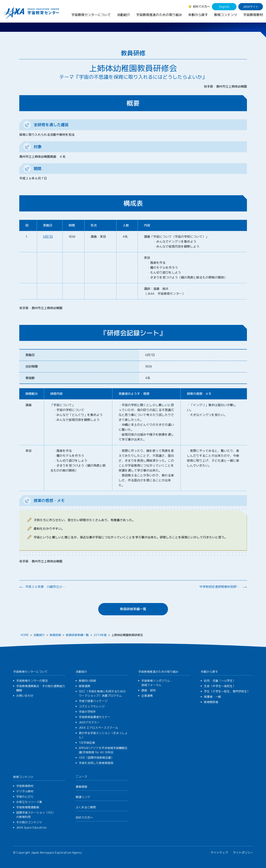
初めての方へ (201, 6)
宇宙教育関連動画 (28, 807)
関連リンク (83, 797)
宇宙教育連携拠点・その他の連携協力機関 (41, 688)
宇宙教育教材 (253, 15)
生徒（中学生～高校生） (220, 686)
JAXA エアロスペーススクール (98, 728)
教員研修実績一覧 (133, 609)
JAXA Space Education (31, 827)
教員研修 (55, 635)
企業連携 (147, 696)
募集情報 (81, 787)
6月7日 (48, 237)
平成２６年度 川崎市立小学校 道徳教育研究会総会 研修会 (46, 587)
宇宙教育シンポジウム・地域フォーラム (157, 683)
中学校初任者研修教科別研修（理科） (220, 587)
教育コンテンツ (226, 15)
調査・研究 (148, 690)
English (224, 7)
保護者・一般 (212, 697)
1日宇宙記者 (87, 743)
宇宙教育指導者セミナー (95, 717)
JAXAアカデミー (89, 722)
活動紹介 (123, 15)
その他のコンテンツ (29, 822)
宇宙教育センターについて (91, 15)
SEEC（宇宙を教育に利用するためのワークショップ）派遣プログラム (102, 693)
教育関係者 (211, 702)
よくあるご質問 (86, 807)
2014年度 (100, 635)
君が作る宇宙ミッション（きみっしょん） (103, 735)
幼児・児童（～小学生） (220, 681)
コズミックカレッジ (92, 706)
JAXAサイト (251, 7)
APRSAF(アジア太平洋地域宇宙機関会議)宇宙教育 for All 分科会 (103, 750)
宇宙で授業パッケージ (93, 701)
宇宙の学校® (87, 712)
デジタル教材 (25, 791)
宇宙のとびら (25, 797)
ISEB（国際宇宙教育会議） (96, 758)
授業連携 (84, 686)
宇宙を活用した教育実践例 (96, 763)
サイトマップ (219, 853)
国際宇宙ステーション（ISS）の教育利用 (36, 815)
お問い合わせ (25, 696)
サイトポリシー (243, 853)
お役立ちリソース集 (29, 802)
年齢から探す (198, 15)
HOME (25, 635)
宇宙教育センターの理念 (32, 681)
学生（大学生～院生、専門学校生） (227, 691)
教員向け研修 (87, 681)
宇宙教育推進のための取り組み (159, 15)
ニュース (81, 776)
